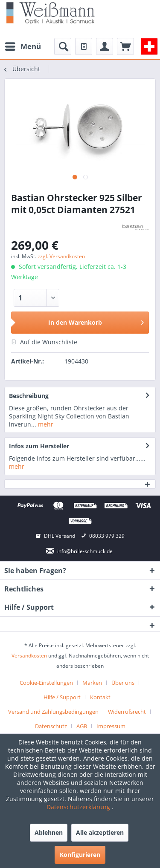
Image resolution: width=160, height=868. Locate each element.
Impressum (111, 726)
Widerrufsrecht (127, 712)
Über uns (123, 683)
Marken (92, 683)
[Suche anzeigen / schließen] (63, 46)
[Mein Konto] (105, 46)
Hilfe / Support (62, 697)
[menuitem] (23, 46)
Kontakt (100, 697)
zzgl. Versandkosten (61, 256)
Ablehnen (49, 832)
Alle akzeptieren (100, 832)
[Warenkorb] (125, 46)
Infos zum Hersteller (39, 446)
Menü (23, 45)
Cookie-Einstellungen (46, 683)
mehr (45, 424)
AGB (82, 726)
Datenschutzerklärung (79, 807)
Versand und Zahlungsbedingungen (53, 712)
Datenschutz (51, 726)
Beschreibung (29, 396)
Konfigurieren (80, 855)
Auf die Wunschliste (44, 342)
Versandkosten (29, 656)
